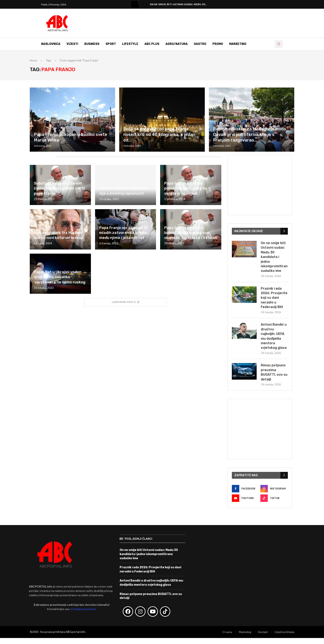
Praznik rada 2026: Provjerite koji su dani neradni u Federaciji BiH (274, 298)
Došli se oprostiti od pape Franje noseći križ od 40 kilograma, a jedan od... (159, 134)
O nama (227, 632)
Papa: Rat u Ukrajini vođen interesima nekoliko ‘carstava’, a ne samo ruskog (60, 277)
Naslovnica (51, 44)
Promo (218, 44)
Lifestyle (130, 44)
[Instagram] (274, 489)
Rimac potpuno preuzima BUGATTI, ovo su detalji (274, 372)
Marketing (238, 44)
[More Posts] (125, 302)
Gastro (200, 44)
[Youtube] (246, 498)
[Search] (279, 44)
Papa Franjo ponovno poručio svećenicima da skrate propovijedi (186, 188)
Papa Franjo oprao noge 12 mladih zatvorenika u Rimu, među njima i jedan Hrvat (124, 233)
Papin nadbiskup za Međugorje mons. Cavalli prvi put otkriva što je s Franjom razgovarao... (250, 134)
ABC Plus (152, 44)
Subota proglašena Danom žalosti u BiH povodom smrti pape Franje (59, 188)
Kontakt (263, 632)
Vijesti (72, 44)
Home (33, 60)
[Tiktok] (274, 498)
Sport (111, 44)
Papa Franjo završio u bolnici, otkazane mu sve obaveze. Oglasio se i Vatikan (191, 233)
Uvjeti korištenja (284, 632)
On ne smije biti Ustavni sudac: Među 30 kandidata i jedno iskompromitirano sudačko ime (274, 257)
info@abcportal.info (83, 609)
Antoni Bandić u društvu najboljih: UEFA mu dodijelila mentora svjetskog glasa (274, 336)
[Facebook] (246, 489)
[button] (143, 4)
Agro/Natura (177, 44)
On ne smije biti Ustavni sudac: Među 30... (178, 4)
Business (92, 44)
